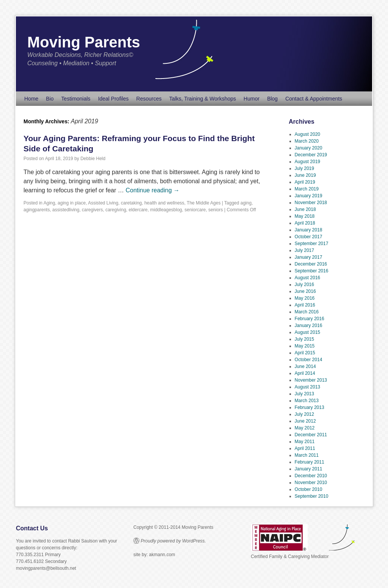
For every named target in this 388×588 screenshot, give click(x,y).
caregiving (116, 210)
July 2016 (304, 285)
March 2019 (307, 189)
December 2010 (311, 476)
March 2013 (307, 401)
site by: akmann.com (154, 555)
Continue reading (152, 190)
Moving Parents (84, 42)
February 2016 (310, 319)
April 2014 (305, 373)
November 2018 (311, 203)
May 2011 (305, 442)
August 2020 (307, 134)
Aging (49, 203)
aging (246, 203)
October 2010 (309, 489)
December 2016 (311, 264)
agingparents (37, 210)
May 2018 (305, 216)
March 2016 (307, 312)
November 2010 (311, 483)
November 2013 (311, 380)
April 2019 (305, 182)
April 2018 (305, 223)
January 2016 (309, 325)
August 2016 (307, 278)
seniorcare (195, 210)
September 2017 (312, 244)
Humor (252, 99)
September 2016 (312, 271)
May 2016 (305, 298)
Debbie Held (93, 159)
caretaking (131, 203)
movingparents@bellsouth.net (46, 568)
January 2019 (309, 196)
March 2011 (307, 455)
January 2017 (309, 257)
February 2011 (310, 462)
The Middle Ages (204, 203)
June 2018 (305, 209)
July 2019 (304, 168)
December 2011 (311, 435)
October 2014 (309, 360)
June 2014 (305, 366)
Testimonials (76, 99)
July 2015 (304, 339)
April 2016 (305, 305)
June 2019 (305, 175)
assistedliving (66, 210)
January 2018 (309, 230)
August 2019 (307, 162)
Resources (149, 99)
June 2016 (305, 291)
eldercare (138, 210)
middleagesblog (166, 210)
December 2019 (311, 155)
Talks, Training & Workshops (202, 99)
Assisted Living (103, 203)
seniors (216, 210)
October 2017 (309, 237)
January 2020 (309, 148)
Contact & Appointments (314, 99)
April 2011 (305, 448)
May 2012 (305, 428)
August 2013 (307, 387)
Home (31, 99)
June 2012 (305, 421)
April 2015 (305, 353)
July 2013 (304, 394)
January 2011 (309, 469)
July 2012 (304, 414)
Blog (272, 99)
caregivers (92, 210)
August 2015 (307, 332)
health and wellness (164, 203)
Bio (50, 99)
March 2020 (307, 141)
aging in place (72, 203)
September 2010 (312, 496)
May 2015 (305, 346)
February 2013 (310, 407)
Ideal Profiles (113, 99)
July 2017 (304, 250)
